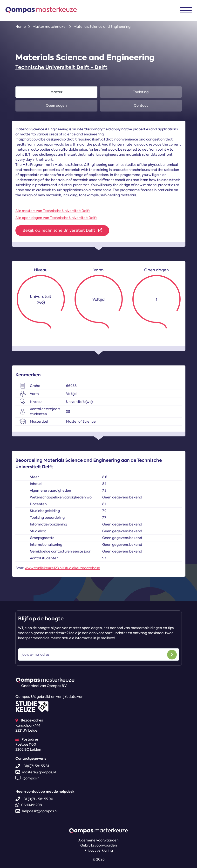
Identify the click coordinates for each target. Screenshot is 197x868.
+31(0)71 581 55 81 (32, 766)
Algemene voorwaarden (98, 840)
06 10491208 (29, 805)
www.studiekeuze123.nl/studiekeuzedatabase (62, 568)
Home (21, 27)
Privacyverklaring (99, 850)
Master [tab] (56, 92)
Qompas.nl (28, 778)
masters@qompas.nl (36, 772)
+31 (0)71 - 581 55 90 (34, 799)
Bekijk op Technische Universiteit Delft (62, 230)
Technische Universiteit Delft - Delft (61, 67)
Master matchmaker (50, 27)
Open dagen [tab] (56, 105)
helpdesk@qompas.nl (36, 811)
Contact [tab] (141, 105)
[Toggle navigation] (186, 10)
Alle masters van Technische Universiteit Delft (53, 211)
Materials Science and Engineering (102, 27)
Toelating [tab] (141, 92)
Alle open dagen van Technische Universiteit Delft (56, 218)
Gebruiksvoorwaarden (99, 845)
